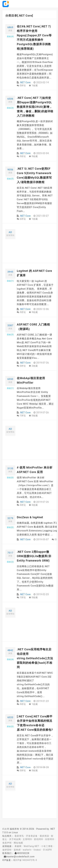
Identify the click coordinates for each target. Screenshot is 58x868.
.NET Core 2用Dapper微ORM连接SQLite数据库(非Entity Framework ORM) (34, 556)
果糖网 (18, 846)
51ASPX (47, 850)
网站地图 (18, 843)
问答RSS (49, 839)
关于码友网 (15, 839)
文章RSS (27, 839)
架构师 (17, 850)
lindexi (37, 850)
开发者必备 (32, 836)
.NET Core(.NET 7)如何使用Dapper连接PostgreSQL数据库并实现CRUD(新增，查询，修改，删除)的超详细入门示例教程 (35, 107)
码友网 (6, 829)
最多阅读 (44, 836)
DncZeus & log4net (30, 517)
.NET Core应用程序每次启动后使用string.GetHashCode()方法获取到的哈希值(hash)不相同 (35, 658)
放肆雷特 (7, 850)
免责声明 (7, 843)
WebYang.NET (31, 846)
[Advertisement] (35, 245)
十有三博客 (47, 846)
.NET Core (25, 82)
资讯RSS (38, 839)
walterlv (27, 850)
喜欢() (10, 36)
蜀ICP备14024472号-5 (25, 860)
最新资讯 (19, 836)
